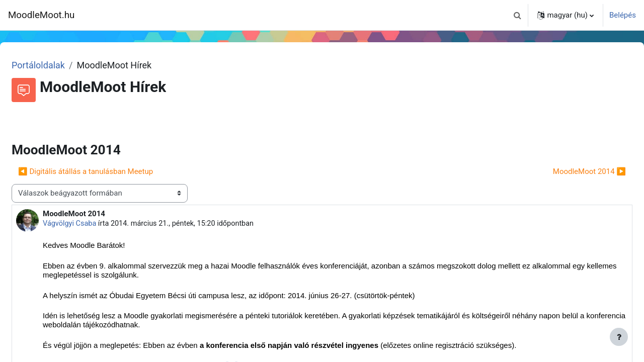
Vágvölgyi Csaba (95, 224)
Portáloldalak (62, 65)
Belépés (623, 15)
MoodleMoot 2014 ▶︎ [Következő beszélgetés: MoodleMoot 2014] (565, 171)
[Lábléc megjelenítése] (619, 337)
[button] (517, 15)
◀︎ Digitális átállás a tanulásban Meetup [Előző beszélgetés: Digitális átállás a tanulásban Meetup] (110, 171)
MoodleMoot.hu (41, 15)
